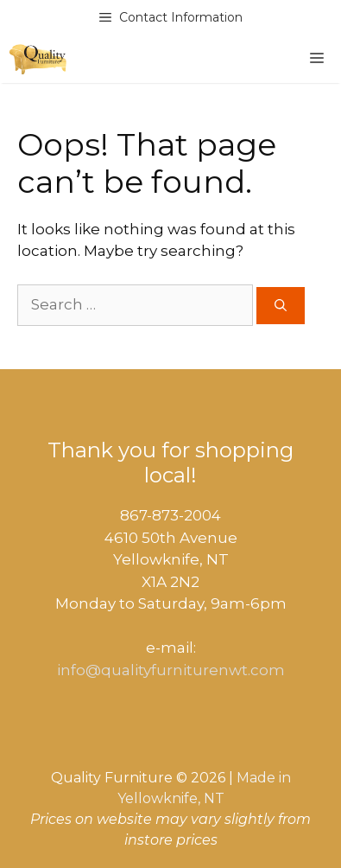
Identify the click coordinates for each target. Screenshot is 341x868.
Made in (264, 778)
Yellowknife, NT (171, 798)
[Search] (281, 306)
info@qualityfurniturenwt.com (171, 670)
